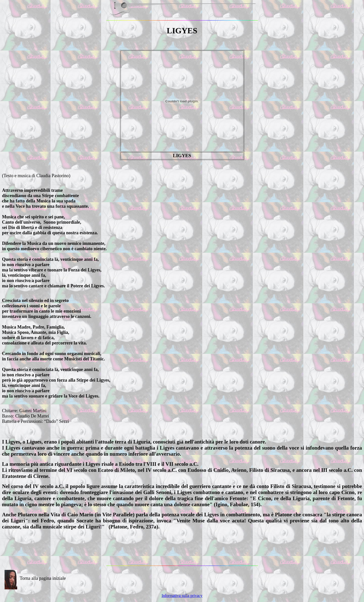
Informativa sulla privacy (182, 596)
